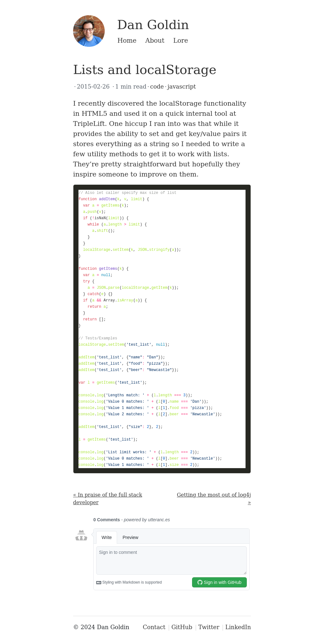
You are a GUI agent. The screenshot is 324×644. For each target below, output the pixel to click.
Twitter (209, 627)
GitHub (182, 627)
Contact (154, 627)
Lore (181, 40)
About (155, 40)
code (157, 87)
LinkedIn (238, 627)
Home (127, 40)
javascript (182, 87)
